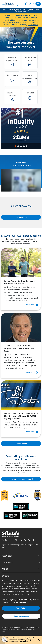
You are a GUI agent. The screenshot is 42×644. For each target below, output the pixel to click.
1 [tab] (16, 146)
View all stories (21, 444)
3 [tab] (21, 146)
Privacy (7, 627)
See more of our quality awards (21, 479)
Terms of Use (36, 627)
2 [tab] (18, 146)
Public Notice (27, 627)
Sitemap (4, 632)
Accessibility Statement (16, 627)
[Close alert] (39, 640)
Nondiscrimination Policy (9, 630)
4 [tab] (24, 146)
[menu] (4, 4)
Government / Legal (30, 630)
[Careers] (21, 4)
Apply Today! (21, 608)
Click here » (23, 642)
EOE (3, 627)
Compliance (20, 630)
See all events (21, 217)
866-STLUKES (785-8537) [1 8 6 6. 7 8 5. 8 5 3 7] (18, 540)
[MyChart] (31, 4)
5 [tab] (27, 146)
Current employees (21, 616)
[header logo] (10, 4)
